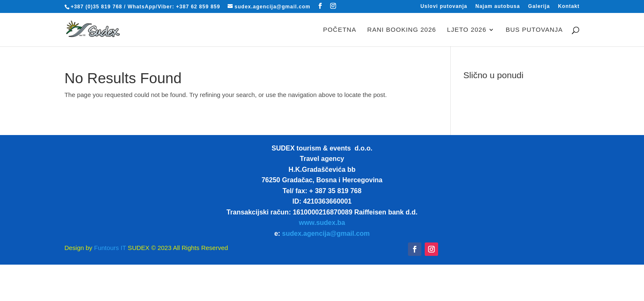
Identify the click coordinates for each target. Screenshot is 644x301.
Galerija (539, 6)
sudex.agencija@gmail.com (326, 233)
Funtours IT (109, 248)
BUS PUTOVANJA (534, 30)
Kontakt (569, 6)
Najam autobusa (498, 6)
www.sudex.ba (322, 223)
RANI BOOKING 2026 (402, 30)
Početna (340, 30)
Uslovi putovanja (444, 6)
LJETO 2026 (467, 30)
